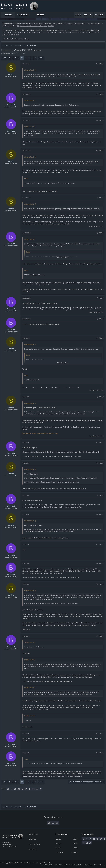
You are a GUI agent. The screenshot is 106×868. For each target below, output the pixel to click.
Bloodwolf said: (30, 71)
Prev (6, 59)
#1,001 (100, 65)
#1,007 (100, 303)
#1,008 (100, 324)
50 (20, 59)
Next (41, 59)
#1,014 (100, 520)
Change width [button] (56, 865)
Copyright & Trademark (13, 845)
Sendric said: (30, 102)
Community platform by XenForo (21, 863)
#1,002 (100, 95)
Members (40, 15)
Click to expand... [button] (63, 260)
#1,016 (100, 569)
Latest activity (35, 845)
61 (36, 59)
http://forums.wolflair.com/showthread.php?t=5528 (40, 27)
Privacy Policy (9, 843)
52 (27, 59)
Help (93, 865)
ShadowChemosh (10, 54)
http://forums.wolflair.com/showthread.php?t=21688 (41, 439)
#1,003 (100, 121)
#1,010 (100, 402)
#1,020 (100, 760)
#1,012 (100, 468)
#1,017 (100, 589)
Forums (8, 15)
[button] (13, 15)
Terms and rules (75, 865)
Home (98, 865)
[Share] (96, 65)
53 (30, 59)
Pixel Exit (49, 863)
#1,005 (100, 199)
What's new (24, 15)
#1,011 (100, 448)
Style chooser (45, 865)
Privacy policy (86, 865)
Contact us (65, 865)
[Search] (99, 15)
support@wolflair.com (12, 35)
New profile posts (36, 841)
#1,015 (100, 550)
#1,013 (100, 500)
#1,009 (100, 343)
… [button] (13, 59)
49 (16, 59)
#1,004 (100, 152)
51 (23, 59)
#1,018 (100, 641)
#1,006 (100, 236)
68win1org (73, 852)
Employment (9, 841)
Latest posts (34, 837)
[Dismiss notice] (101, 25)
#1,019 (100, 741)
